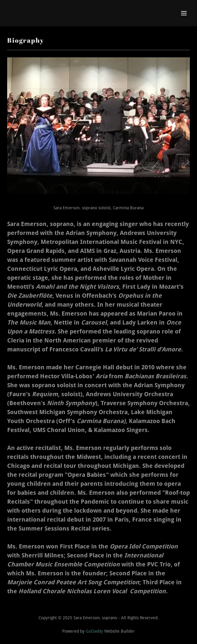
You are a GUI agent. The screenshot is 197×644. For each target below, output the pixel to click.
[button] (184, 13)
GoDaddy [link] (94, 631)
